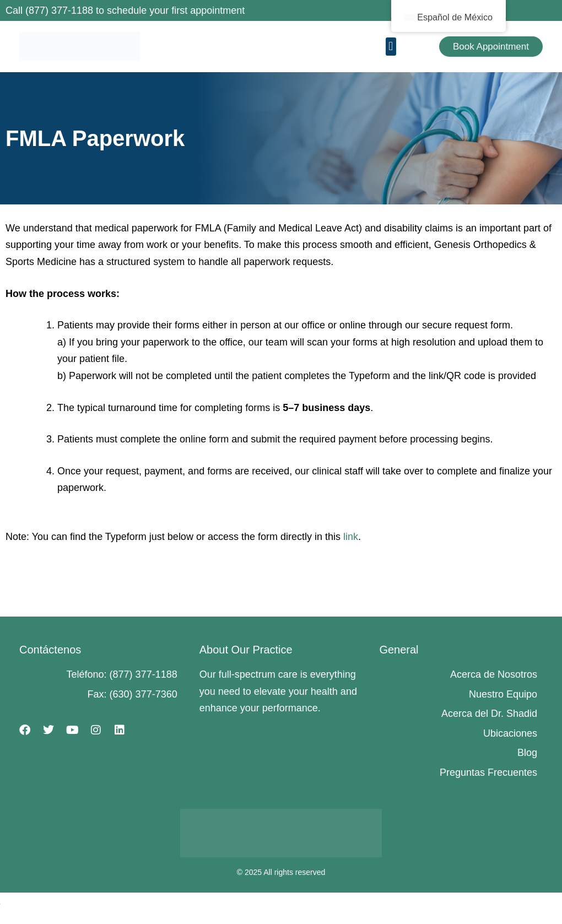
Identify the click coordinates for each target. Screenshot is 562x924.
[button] (391, 47)
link (351, 537)
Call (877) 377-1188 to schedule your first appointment (125, 10)
